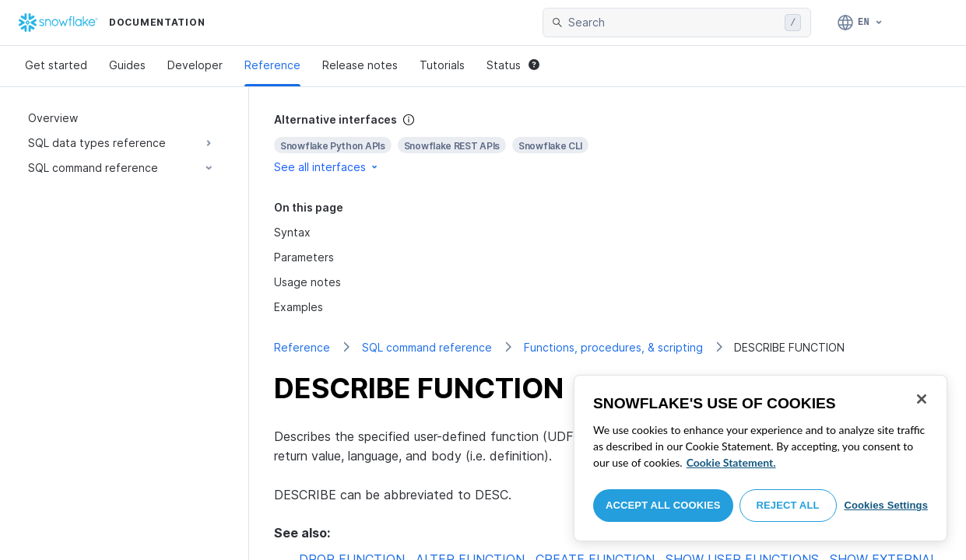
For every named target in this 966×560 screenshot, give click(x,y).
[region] (761, 458)
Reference (272, 65)
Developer (195, 65)
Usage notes (307, 282)
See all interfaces (327, 167)
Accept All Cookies (663, 505)
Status (513, 65)
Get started (56, 65)
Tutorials (442, 65)
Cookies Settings (886, 505)
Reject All (788, 505)
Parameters (304, 257)
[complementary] (608, 143)
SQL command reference (427, 347)
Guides (127, 65)
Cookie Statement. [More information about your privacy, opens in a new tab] (731, 462)
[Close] (922, 399)
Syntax (292, 232)
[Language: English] (861, 23)
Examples (299, 307)
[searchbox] (673, 23)
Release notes (360, 65)
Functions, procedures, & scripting (613, 347)
